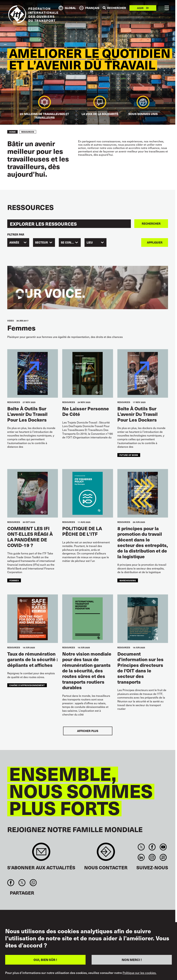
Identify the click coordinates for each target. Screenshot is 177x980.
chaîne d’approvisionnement (27, 685)
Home (12, 132)
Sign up (41, 853)
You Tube (163, 847)
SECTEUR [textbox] (41, 242)
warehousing (128, 580)
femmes (14, 580)
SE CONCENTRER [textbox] (71, 242)
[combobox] (18, 242)
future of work (129, 455)
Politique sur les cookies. (139, 973)
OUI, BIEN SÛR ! (45, 960)
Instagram (152, 857)
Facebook (152, 847)
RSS (163, 857)
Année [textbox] (14, 242)
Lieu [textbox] (90, 242)
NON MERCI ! (132, 960)
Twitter (141, 847)
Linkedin (141, 857)
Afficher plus (88, 731)
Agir (140, 8)
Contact (106, 853)
